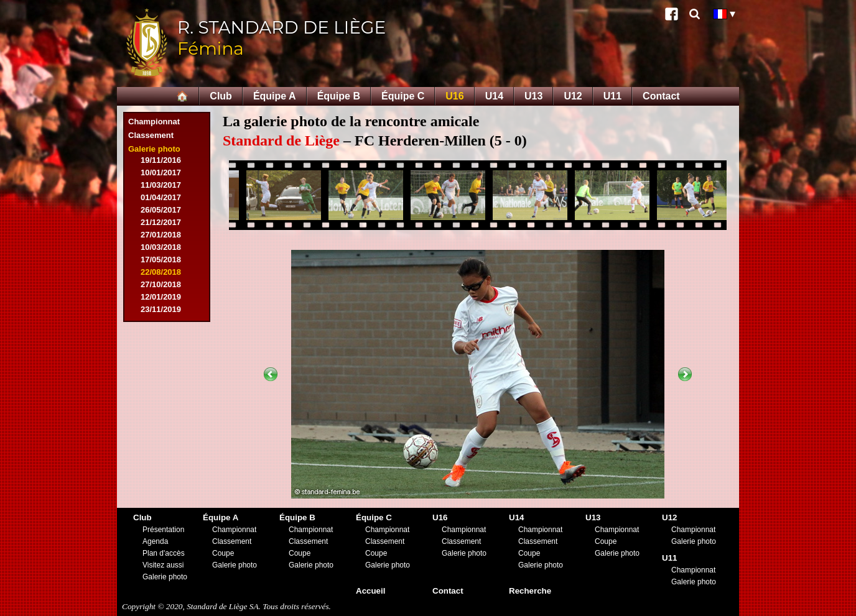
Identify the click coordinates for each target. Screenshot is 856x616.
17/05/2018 (161, 260)
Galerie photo (154, 149)
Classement (151, 135)
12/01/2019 (161, 297)
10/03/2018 (161, 247)
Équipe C (403, 96)
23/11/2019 (161, 309)
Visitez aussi (163, 565)
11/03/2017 (161, 185)
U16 (454, 96)
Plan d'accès (164, 553)
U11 (612, 96)
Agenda (155, 541)
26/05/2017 (161, 210)
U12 (573, 96)
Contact (661, 96)
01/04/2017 (161, 197)
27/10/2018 (161, 284)
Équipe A (275, 96)
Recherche (530, 591)
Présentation (163, 530)
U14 (494, 96)
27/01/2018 (161, 235)
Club (221, 96)
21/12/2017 (161, 222)
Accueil (370, 591)
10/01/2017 (161, 172)
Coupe (223, 553)
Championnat (154, 122)
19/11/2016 (161, 160)
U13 (533, 96)
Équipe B (339, 96)
